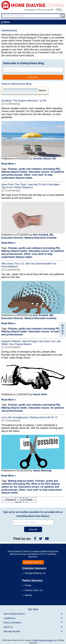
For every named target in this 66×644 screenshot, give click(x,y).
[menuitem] (33, 614)
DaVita (28, 585)
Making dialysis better (14, 172)
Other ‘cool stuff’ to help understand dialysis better (27, 176)
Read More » (9, 164)
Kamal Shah (40, 394)
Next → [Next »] (31, 500)
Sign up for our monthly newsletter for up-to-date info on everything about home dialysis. (33, 514)
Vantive (28, 595)
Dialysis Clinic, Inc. (34, 590)
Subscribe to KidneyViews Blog (23, 63)
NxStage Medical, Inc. (35, 573)
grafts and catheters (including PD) (39, 169)
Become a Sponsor (33, 562)
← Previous (9, 500)
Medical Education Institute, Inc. (45, 640)
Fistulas (13, 169)
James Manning (42, 471)
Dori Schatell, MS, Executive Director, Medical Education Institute (29, 236)
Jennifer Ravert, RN (44, 159)
